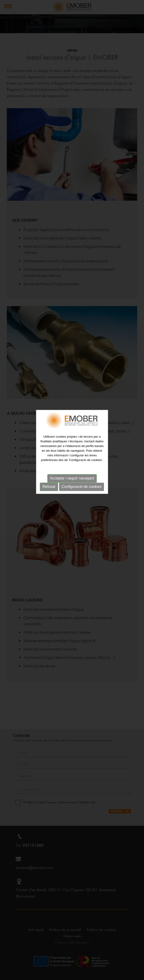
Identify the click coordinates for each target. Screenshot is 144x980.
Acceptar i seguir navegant (72, 459)
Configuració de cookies (82, 468)
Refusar (49, 468)
